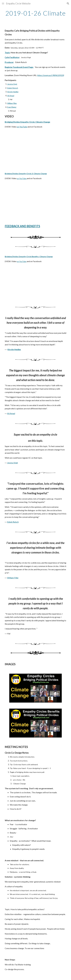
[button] (3, 3)
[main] (35, 13)
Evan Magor (12, 107)
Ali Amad (11, 96)
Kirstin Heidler (13, 92)
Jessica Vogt (12, 84)
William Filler (12, 103)
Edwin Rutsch (13, 88)
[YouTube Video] (35, 150)
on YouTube (22, 127)
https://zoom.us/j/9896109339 (51, 75)
